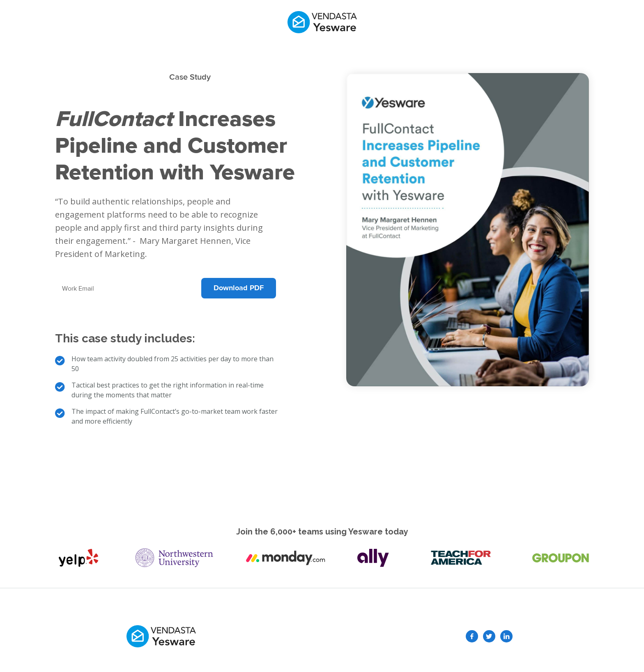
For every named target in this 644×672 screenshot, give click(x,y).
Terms (405, 636)
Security (310, 636)
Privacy (373, 636)
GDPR (342, 636)
